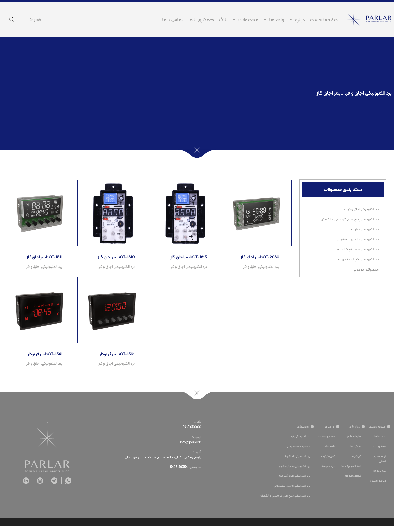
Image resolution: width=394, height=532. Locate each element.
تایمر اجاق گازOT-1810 (115, 259)
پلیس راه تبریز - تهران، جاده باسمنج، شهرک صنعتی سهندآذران (160, 464)
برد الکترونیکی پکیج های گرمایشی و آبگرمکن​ (350, 219)
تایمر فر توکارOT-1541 (43, 359)
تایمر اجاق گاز (330, 93)
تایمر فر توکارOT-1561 (116, 359)
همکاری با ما (201, 19)
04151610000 (192, 433)
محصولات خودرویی (366, 269)
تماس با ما (173, 19)
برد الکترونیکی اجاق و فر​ (369, 93)
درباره (297, 19)
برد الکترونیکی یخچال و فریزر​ (358, 260)
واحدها (274, 19)
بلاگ (223, 19)
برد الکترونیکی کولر (364, 229)
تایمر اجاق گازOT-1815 (187, 259)
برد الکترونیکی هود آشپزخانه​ (358, 250)
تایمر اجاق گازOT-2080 (258, 259)
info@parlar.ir (190, 449)
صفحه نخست (324, 19)
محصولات (245, 19)
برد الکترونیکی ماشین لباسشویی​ (358, 239)
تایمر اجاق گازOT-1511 (43, 259)
